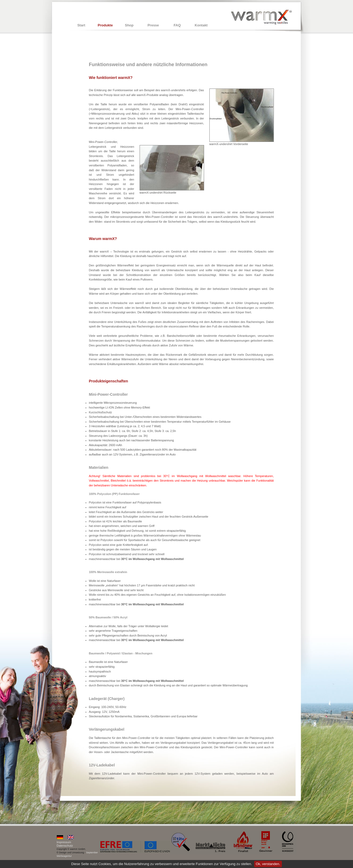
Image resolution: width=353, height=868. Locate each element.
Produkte (105, 25)
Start (81, 25)
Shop (129, 25)
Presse (153, 25)
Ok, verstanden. (268, 864)
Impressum (64, 842)
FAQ (177, 25)
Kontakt (201, 25)
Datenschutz (65, 846)
